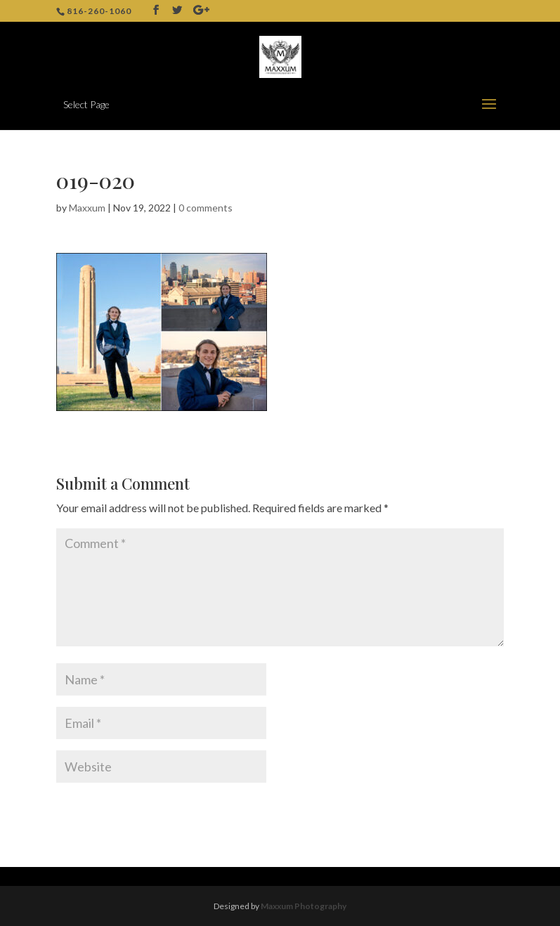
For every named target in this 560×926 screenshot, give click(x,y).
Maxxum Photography (304, 906)
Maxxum (87, 208)
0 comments (206, 208)
